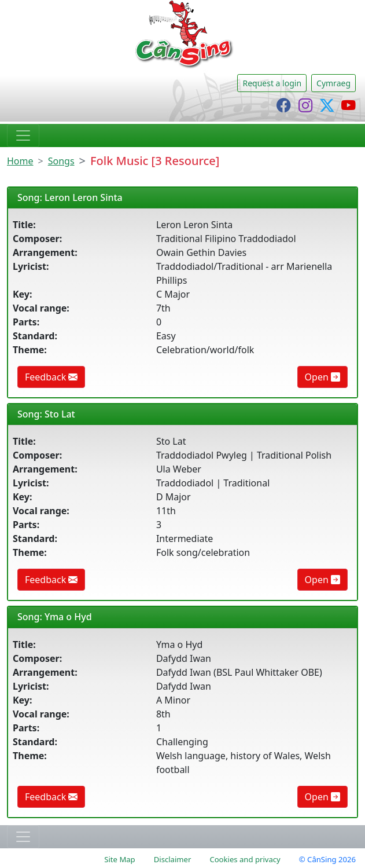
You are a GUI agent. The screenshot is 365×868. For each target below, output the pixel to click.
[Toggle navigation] (23, 135)
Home (20, 161)
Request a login (272, 83)
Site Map (119, 859)
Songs (61, 161)
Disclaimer (173, 859)
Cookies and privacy (245, 859)
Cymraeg (333, 83)
